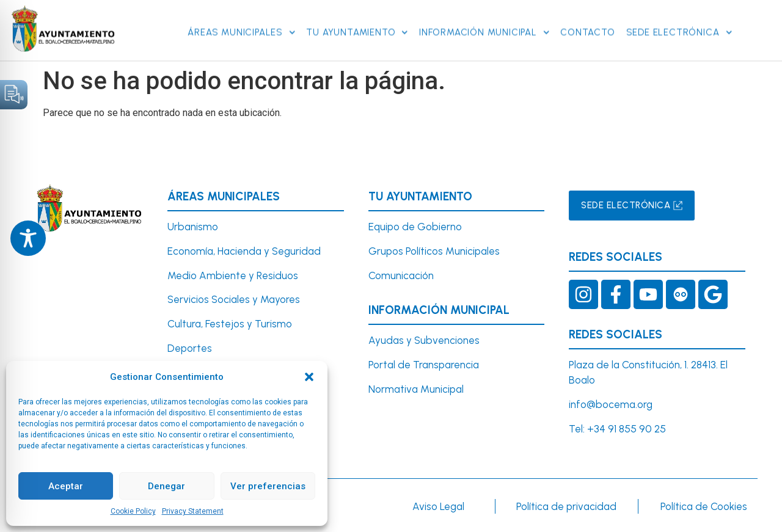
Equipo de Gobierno (415, 227)
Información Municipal (484, 17)
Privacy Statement (193, 511)
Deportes (190, 348)
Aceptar (66, 486)
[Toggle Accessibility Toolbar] (28, 238)
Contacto (587, 17)
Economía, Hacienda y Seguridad (244, 251)
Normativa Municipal (416, 389)
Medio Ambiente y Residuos (233, 275)
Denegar (166, 486)
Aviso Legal (438, 506)
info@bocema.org (611, 404)
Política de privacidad (566, 506)
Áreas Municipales (241, 17)
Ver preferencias (268, 486)
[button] (309, 377)
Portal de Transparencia (424, 365)
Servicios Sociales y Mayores (234, 299)
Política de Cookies (704, 506)
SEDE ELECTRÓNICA (679, 17)
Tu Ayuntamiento (357, 17)
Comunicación (401, 275)
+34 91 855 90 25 (627, 429)
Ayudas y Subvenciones (424, 340)
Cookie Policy (133, 511)
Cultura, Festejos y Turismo (230, 324)
